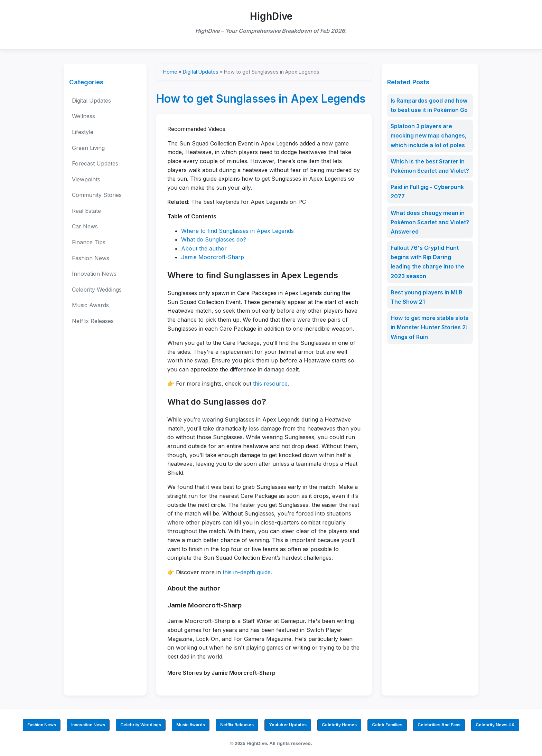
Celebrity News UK (495, 725)
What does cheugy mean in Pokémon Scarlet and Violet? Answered (430, 222)
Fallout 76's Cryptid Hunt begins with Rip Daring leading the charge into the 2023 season (427, 262)
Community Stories (97, 195)
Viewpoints (86, 179)
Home (170, 72)
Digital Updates (91, 101)
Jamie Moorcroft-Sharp (213, 257)
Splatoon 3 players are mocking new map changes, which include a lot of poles (429, 135)
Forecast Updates (95, 163)
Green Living (88, 148)
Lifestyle (83, 132)
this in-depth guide (247, 572)
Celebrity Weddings (97, 290)
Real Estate (86, 211)
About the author (204, 248)
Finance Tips (89, 242)
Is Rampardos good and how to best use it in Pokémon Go (429, 105)
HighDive (271, 16)
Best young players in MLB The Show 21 (427, 297)
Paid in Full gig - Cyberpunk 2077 (427, 192)
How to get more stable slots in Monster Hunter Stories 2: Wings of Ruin (429, 327)
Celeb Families (387, 725)
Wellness (83, 116)
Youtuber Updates (288, 725)
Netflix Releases (93, 321)
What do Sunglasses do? (214, 239)
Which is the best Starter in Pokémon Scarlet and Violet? (430, 166)
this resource (270, 384)
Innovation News (94, 274)
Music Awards (90, 305)
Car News (85, 226)
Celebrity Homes (339, 725)
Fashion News (91, 258)
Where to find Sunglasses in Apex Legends (237, 231)
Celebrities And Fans (439, 725)
